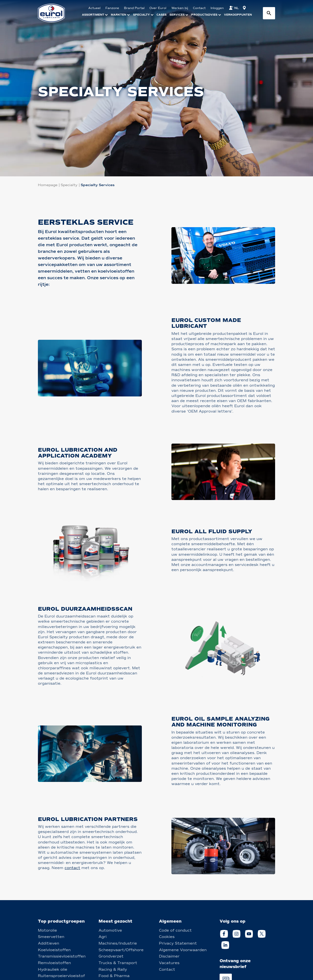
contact (72, 868)
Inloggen (217, 8)
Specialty (69, 185)
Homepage (48, 185)
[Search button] (269, 13)
